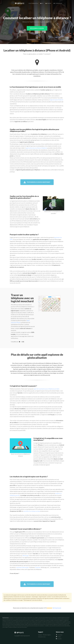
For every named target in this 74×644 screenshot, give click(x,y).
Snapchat (38, 567)
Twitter (58, 637)
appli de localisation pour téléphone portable (47, 389)
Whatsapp (26, 556)
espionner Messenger (22, 567)
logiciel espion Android (56, 100)
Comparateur (58, 3)
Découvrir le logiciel (37, 28)
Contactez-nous (42, 637)
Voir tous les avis (57, 608)
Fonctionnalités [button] (33, 3)
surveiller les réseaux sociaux (32, 511)
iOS (42, 3)
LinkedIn (59, 639)
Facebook (59, 635)
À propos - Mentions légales (44, 635)
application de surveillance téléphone (36, 148)
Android (48, 3)
